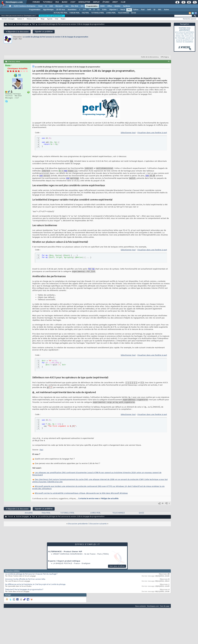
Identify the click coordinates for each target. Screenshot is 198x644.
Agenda (50, 19)
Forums (36, 2)
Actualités (29, 517)
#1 (169, 61)
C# (90, 10)
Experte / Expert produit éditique (64, 565)
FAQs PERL (46, 517)
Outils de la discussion (149, 57)
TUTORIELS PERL (98, 13)
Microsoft (59, 6)
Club (123, 2)
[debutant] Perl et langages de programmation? (24, 594)
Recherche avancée (190, 19)
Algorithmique (48, 10)
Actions (20, 19)
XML (160, 10)
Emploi (96, 2)
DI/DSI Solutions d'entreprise (25, 6)
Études (106, 2)
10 (163, 508)
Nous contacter (141, 610)
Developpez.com (153, 610)
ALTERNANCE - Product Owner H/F (65, 556)
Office (110, 6)
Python (136, 10)
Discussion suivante (98, 528)
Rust (143, 10)
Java (67, 6)
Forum (10, 24)
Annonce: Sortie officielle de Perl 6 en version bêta (25, 584)
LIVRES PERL (111, 13)
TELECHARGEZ (123, 13)
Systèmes (127, 6)
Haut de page (165, 610)
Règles (63, 19)
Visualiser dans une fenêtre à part (152, 133)
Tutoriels (47, 2)
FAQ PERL (85, 13)
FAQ (57, 2)
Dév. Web (75, 6)
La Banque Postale (62, 568)
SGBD (102, 6)
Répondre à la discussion (17, 32)
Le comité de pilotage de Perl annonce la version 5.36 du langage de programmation (56, 37)
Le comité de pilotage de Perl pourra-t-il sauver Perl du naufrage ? (31, 579)
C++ (84, 10)
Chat (73, 2)
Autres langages (23, 24)
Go (98, 10)
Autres (166, 10)
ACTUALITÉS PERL (61, 13)
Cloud (40, 6)
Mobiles (117, 6)
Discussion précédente (78, 528)
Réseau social (32, 19)
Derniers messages (8, 19)
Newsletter (84, 2)
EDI (82, 6)
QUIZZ (134, 13)
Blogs (64, 2)
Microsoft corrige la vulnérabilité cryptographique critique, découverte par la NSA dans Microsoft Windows (81, 498)
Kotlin (104, 10)
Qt (154, 10)
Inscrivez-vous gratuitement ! (52, 16)
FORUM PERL (75, 13)
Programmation (92, 6)
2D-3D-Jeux (61, 10)
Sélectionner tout (128, 133)
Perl (129, 10)
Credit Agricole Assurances (68, 558)
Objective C (113, 10)
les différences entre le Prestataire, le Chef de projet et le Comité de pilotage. (36, 589)
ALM (51, 6)
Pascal (123, 10)
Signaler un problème (44, 31)
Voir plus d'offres (117, 571)
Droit (115, 2)
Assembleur (72, 10)
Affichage (164, 57)
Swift (149, 10)
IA (46, 6)
